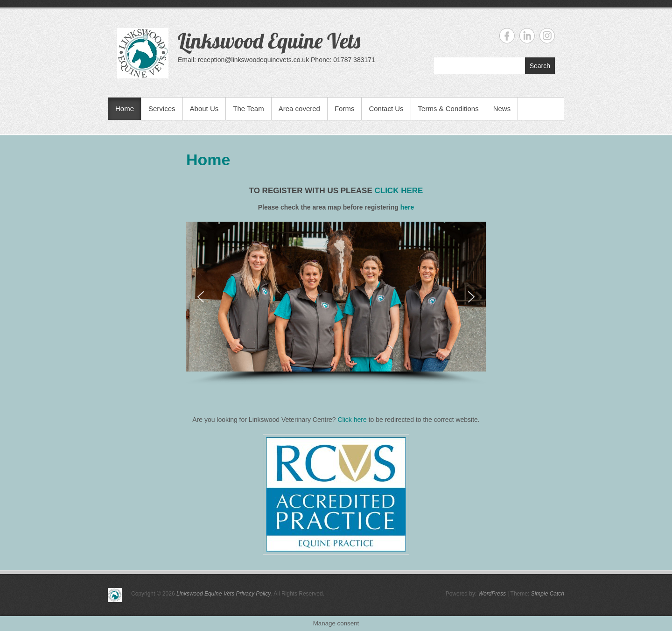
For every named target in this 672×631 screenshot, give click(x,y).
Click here (352, 420)
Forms (345, 109)
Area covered (299, 109)
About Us (204, 109)
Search (540, 66)
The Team (248, 109)
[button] (201, 297)
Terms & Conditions (448, 109)
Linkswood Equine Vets (269, 41)
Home (125, 109)
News (502, 109)
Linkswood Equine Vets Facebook (507, 36)
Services (162, 109)
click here (399, 191)
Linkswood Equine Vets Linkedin (527, 36)
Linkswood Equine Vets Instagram (547, 36)
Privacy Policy (254, 594)
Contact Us (386, 109)
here (407, 207)
